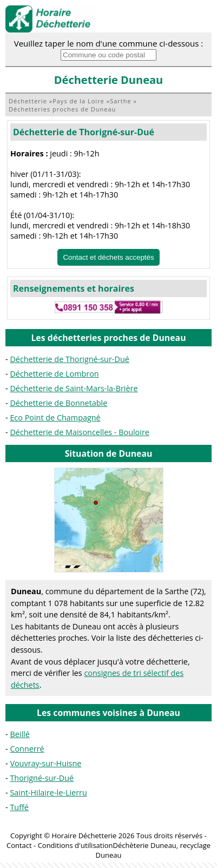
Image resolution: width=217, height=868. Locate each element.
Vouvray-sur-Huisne (45, 763)
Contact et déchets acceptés (108, 257)
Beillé (19, 734)
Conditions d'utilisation (75, 845)
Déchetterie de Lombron (54, 374)
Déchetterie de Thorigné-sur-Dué (84, 132)
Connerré (27, 749)
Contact (19, 845)
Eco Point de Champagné (55, 417)
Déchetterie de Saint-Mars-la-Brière (74, 388)
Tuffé (19, 807)
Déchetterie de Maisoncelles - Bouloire (79, 432)
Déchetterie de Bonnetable (58, 403)
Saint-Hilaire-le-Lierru (48, 793)
